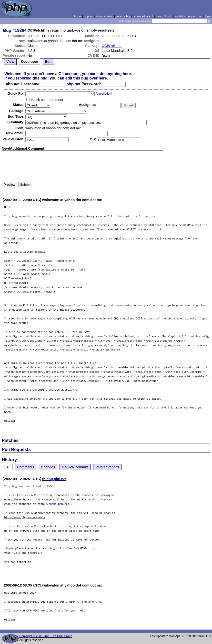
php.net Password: (84, 84)
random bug (195, 16)
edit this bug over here (86, 78)
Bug (7, 30)
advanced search (143, 16)
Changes (48, 467)
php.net (77, 16)
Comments (26, 467)
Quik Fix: (16, 93)
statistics (180, 16)
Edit (48, 62)
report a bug (123, 16)
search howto (164, 16)
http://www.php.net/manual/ (25, 517)
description (104, 94)
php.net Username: (23, 84)
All (8, 467)
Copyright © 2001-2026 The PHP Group (46, 636)
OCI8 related (112, 46)
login (208, 16)
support (89, 16)
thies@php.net (54, 479)
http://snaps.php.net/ (54, 504)
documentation (105, 16)
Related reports (107, 467)
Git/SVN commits (75, 467)
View (10, 62)
